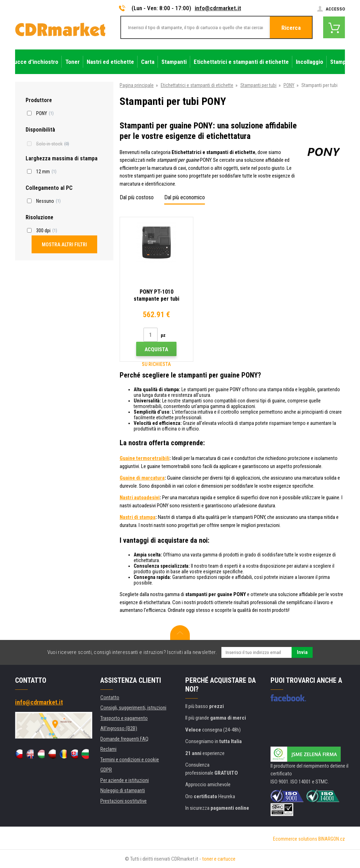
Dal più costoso (137, 197)
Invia (302, 652)
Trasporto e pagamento (124, 718)
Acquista (156, 349)
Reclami (108, 749)
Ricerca (291, 28)
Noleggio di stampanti (123, 790)
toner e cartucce (219, 859)
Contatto (110, 697)
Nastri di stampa (138, 517)
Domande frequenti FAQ (124, 739)
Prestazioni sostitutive (124, 801)
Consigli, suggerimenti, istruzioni (133, 708)
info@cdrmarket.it (218, 8)
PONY (289, 85)
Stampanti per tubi (258, 85)
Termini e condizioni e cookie (130, 760)
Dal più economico (185, 197)
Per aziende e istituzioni (125, 780)
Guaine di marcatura (142, 478)
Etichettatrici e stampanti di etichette (197, 85)
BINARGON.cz (332, 839)
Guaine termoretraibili (145, 458)
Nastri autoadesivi (140, 498)
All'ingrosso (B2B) (119, 728)
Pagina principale (137, 85)
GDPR (106, 770)
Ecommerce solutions (295, 839)
